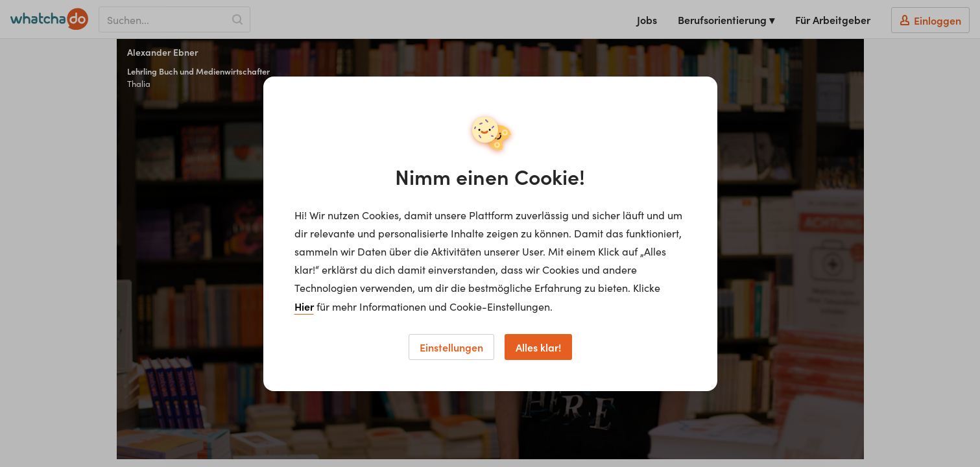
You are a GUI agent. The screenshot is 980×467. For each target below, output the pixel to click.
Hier (304, 306)
